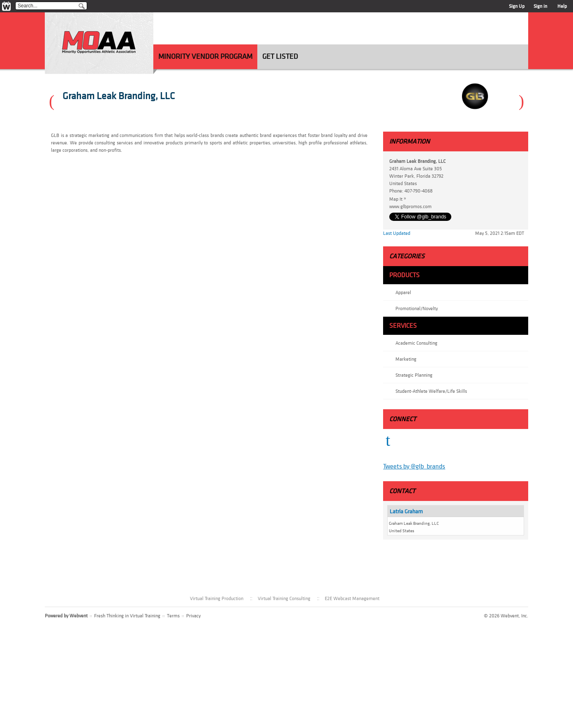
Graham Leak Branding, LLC (119, 96)
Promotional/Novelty (417, 308)
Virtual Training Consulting (284, 598)
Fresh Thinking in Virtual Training (127, 616)
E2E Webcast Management (352, 598)
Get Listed (280, 57)
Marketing (406, 359)
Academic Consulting (416, 343)
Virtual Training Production (217, 598)
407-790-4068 (419, 191)
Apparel (403, 292)
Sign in (540, 6)
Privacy (193, 616)
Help (562, 6)
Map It (400, 199)
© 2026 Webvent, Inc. (506, 616)
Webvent (79, 616)
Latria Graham (406, 511)
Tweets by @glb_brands (414, 466)
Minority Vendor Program (205, 57)
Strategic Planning (414, 375)
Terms (173, 616)
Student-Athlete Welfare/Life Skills (431, 391)
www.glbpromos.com (410, 206)
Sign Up (517, 6)
